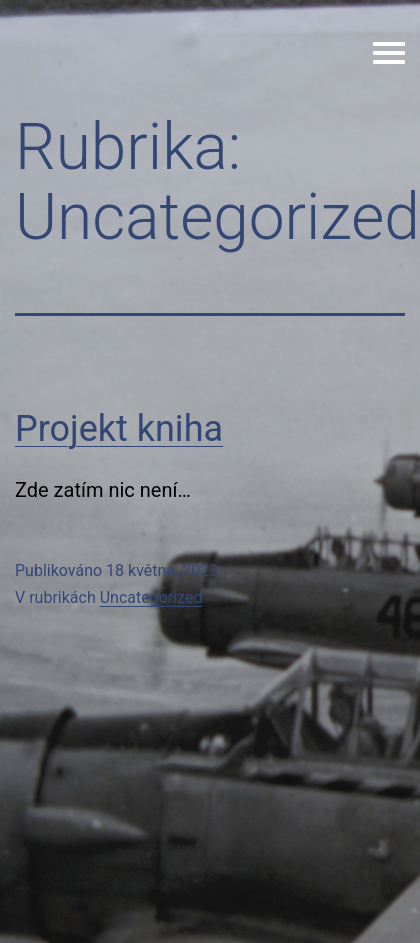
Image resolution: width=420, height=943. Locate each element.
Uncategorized (151, 597)
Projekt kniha (119, 429)
